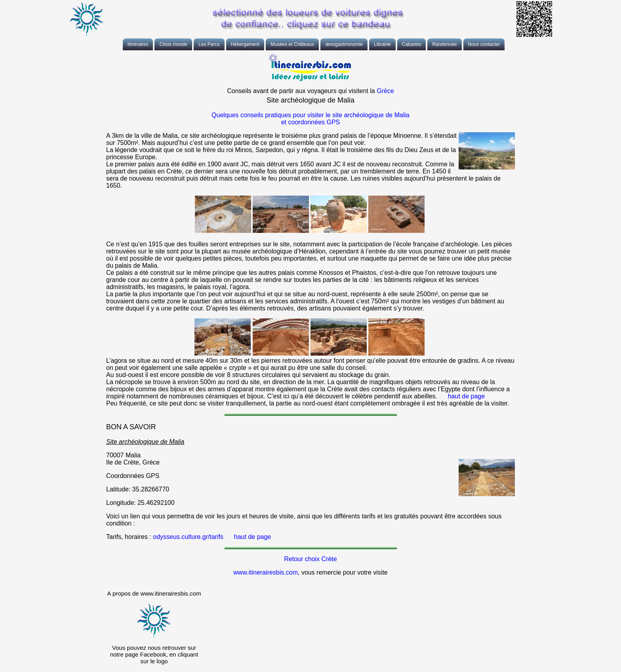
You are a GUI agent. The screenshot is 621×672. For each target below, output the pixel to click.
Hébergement (245, 44)
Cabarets (412, 44)
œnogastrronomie (344, 44)
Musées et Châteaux (292, 44)
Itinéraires (138, 44)
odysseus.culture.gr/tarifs (188, 537)
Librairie (382, 44)
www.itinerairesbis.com (266, 572)
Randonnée (444, 44)
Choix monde (173, 44)
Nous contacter (484, 44)
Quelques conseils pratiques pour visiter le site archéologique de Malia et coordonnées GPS (310, 119)
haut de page (466, 396)
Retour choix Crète (310, 559)
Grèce (385, 91)
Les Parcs (209, 44)
